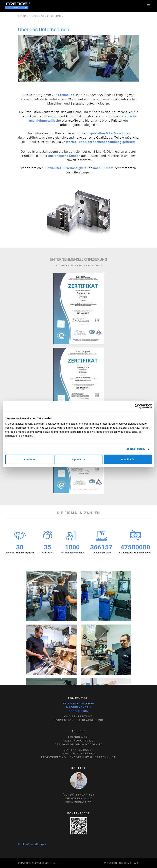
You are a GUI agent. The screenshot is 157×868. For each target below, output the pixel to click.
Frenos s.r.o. (48, 863)
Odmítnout (29, 459)
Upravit (79, 459)
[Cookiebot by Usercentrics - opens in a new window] (137, 406)
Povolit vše (128, 459)
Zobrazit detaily (136, 449)
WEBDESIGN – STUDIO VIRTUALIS (121, 863)
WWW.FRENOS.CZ (78, 802)
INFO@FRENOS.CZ (78, 798)
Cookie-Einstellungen (32, 844)
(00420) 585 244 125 (78, 795)
